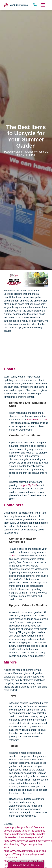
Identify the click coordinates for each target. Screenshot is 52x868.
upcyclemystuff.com (37, 420)
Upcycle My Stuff (28, 485)
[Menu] (43, 5)
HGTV (15, 556)
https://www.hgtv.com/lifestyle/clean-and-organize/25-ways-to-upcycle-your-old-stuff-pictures (25, 854)
